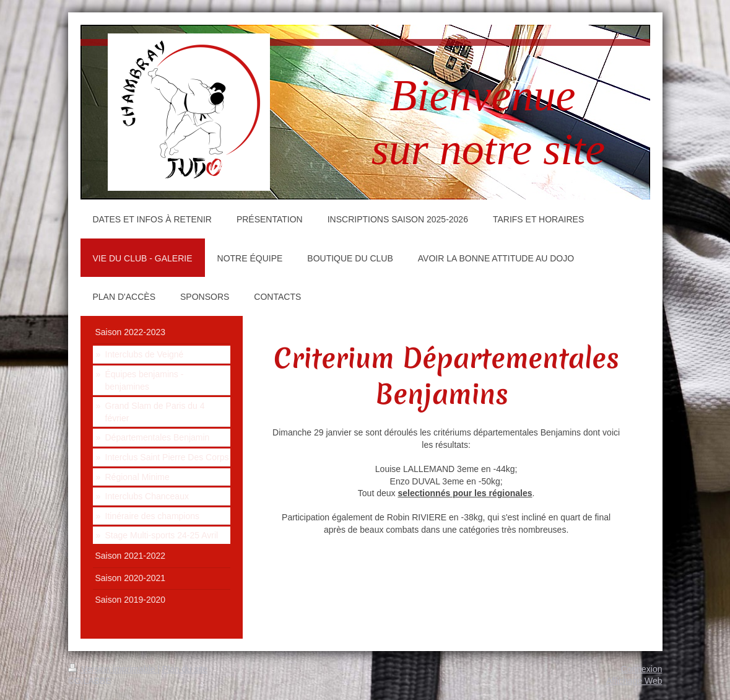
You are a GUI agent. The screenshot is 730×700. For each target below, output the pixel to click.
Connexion (642, 669)
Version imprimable (113, 669)
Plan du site (185, 669)
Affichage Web (634, 681)
